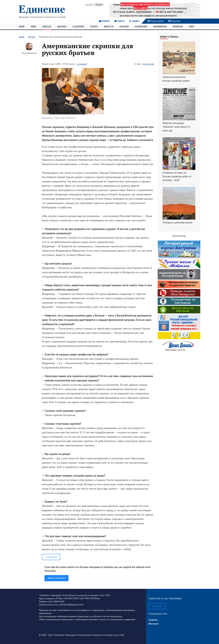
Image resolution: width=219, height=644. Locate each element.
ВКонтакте (154, 624)
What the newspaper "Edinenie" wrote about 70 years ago (176, 127)
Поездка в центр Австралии (178, 222)
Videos (119, 21)
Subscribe (157, 606)
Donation (178, 27)
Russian (89, 4)
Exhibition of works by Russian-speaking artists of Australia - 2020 (177, 176)
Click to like (148, 64)
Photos (104, 21)
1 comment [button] (51, 557)
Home (22, 27)
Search (134, 21)
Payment (174, 21)
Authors (124, 27)
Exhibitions (141, 27)
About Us (109, 27)
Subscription (156, 21)
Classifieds (78, 27)
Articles (47, 27)
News (34, 27)
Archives (62, 27)
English (99, 5)
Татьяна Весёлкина (29, 53)
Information (160, 27)
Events (94, 27)
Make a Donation (56, 578)
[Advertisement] (179, 372)
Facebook (153, 620)
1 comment (82, 64)
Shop (191, 27)
